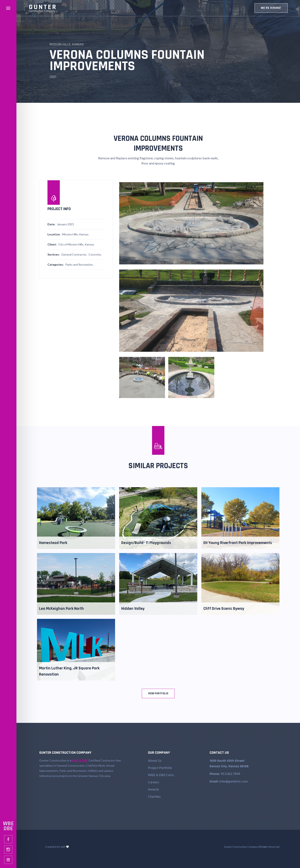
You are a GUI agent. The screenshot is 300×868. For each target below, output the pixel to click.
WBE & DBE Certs (161, 775)
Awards (153, 789)
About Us (155, 760)
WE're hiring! (271, 8)
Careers (153, 782)
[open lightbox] (191, 223)
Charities (154, 796)
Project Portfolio (160, 768)
